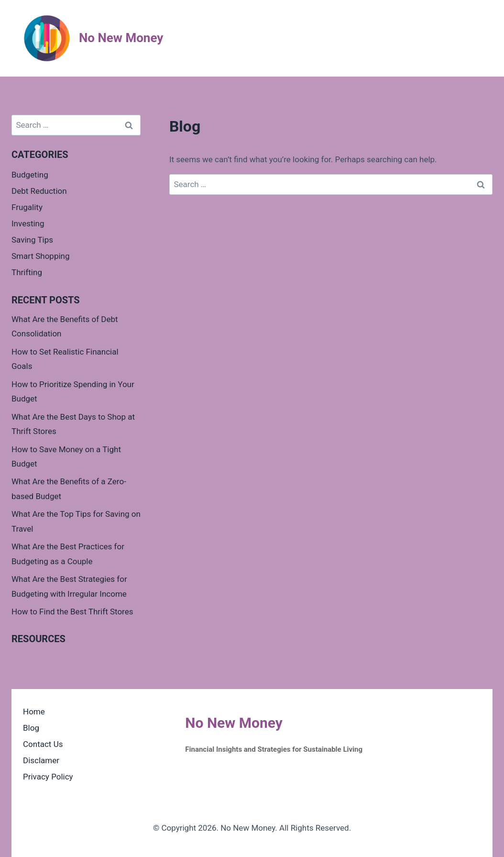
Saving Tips (32, 240)
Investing (28, 223)
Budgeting (30, 175)
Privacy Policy (48, 777)
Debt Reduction (39, 191)
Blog (31, 728)
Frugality (27, 207)
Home (34, 712)
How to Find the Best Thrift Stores (72, 612)
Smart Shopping (41, 256)
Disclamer (41, 760)
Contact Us (43, 744)
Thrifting (27, 272)
